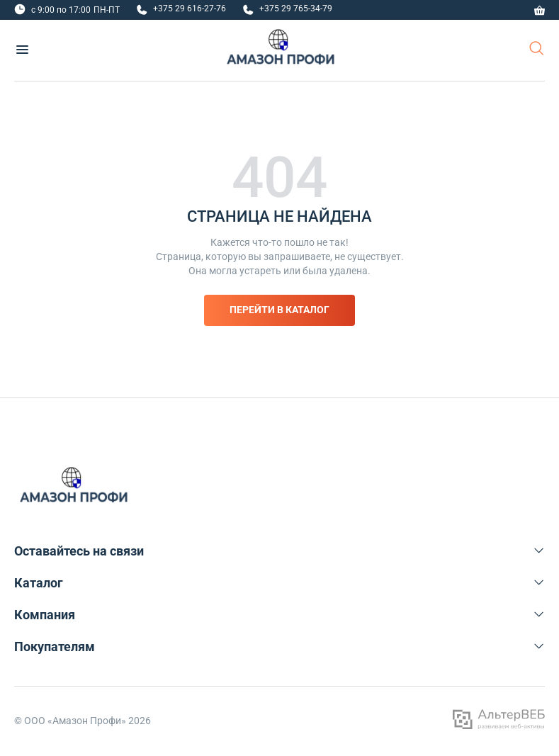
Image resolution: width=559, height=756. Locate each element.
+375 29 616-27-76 (190, 9)
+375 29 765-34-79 (296, 9)
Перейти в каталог (279, 310)
